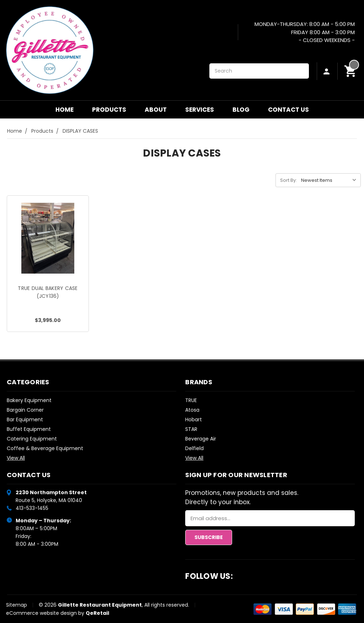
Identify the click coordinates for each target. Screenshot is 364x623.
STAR (191, 429)
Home (65, 110)
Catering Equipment (32, 439)
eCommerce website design (41, 613)
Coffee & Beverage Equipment (45, 448)
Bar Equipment (25, 419)
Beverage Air (201, 439)
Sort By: (288, 180)
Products (109, 110)
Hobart (194, 419)
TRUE (191, 400)
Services (200, 110)
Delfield (194, 448)
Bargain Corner (25, 410)
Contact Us (288, 110)
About (156, 110)
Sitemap (17, 605)
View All (16, 458)
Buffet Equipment (29, 429)
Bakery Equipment (29, 400)
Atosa (192, 410)
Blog (241, 110)
